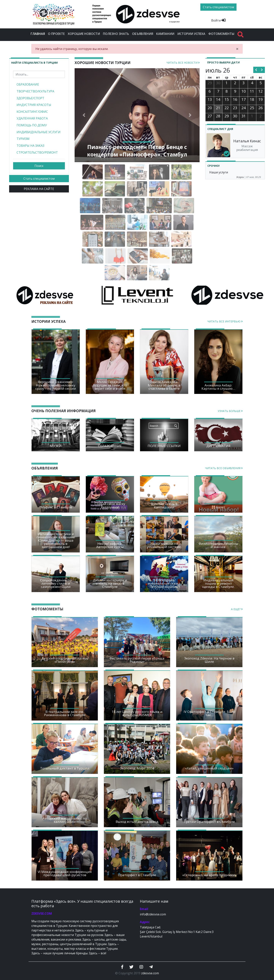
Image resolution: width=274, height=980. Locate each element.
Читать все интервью (225, 321)
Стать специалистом (39, 179)
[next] (262, 70)
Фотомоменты (221, 34)
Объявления (143, 34)
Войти (218, 20)
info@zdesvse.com (153, 914)
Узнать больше (230, 411)
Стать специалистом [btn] (218, 7)
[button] (84, 115)
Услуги (240, 177)
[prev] (256, 70)
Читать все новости (183, 63)
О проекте (56, 34)
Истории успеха (191, 34)
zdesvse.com (150, 973)
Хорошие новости (84, 34)
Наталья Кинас (247, 141)
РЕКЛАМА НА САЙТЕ (39, 189)
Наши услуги (219, 172)
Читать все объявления (224, 468)
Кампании (165, 34)
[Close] (237, 49)
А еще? (237, 609)
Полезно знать (116, 34)
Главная (39, 34)
